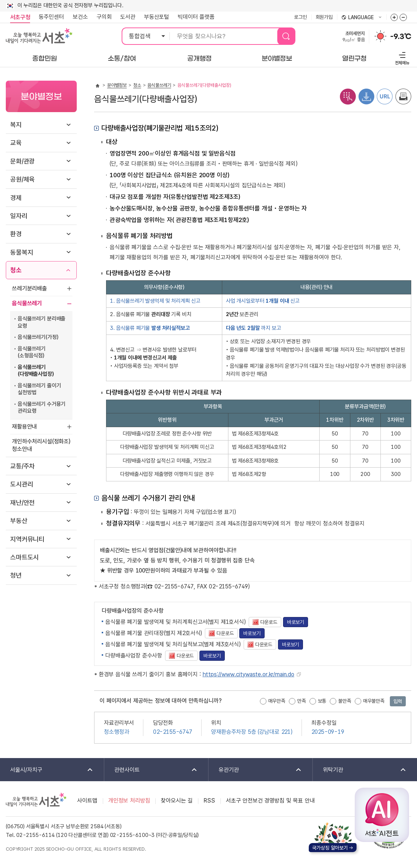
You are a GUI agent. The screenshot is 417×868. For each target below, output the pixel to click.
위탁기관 (360, 770)
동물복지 (22, 252)
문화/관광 (22, 161)
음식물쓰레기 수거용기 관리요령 (42, 408)
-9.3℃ (401, 37)
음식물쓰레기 (27, 303)
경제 (16, 198)
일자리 (19, 216)
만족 (302, 701)
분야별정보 (117, 85)
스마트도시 (24, 557)
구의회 (104, 17)
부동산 (19, 521)
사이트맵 (87, 801)
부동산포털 (157, 17)
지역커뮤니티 (27, 539)
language (362, 18)
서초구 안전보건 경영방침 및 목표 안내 (270, 801)
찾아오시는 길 (177, 801)
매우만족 (277, 701)
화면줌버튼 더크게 (394, 17)
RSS (209, 801)
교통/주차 (22, 466)
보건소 (80, 17)
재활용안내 (24, 427)
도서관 (128, 17)
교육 (16, 143)
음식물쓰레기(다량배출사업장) (36, 371)
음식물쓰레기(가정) (38, 337)
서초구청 (20, 17)
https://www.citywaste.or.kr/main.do (248, 674)
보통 (322, 701)
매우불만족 (374, 701)
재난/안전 (22, 503)
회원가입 (324, 17)
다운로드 (263, 622)
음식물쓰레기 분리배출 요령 (42, 322)
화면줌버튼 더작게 (403, 17)
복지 (16, 125)
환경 (16, 234)
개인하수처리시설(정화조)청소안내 (41, 445)
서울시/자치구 (47, 770)
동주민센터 (49, 17)
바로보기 (296, 622)
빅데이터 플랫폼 (196, 17)
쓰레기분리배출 (30, 288)
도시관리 (22, 484)
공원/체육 (22, 179)
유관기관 (255, 770)
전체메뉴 (401, 57)
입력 (398, 701)
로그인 (300, 17)
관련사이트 (151, 770)
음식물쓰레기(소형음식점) (32, 352)
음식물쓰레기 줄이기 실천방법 (39, 389)
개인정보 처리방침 (129, 801)
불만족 (345, 701)
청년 (16, 575)
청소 (16, 270)
